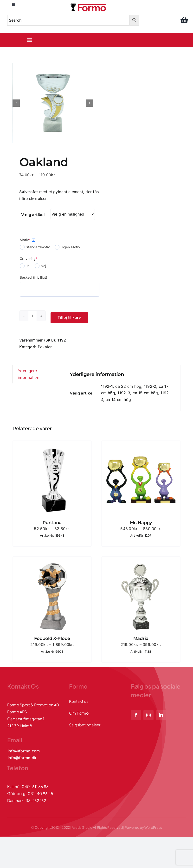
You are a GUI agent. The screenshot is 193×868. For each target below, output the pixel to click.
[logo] (89, 4)
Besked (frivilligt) (34, 277)
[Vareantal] (32, 316)
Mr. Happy (141, 523)
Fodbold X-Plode (52, 638)
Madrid (141, 638)
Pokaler (45, 347)
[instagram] (148, 715)
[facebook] (136, 715)
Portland (52, 523)
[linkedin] (161, 715)
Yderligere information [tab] (29, 374)
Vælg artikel (33, 215)
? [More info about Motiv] (33, 240)
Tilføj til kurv (69, 317)
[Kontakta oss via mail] (24, 751)
